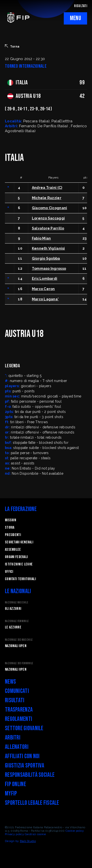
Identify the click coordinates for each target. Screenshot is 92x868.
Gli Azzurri (13, 609)
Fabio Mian (41, 238)
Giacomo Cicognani (50, 208)
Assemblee (13, 550)
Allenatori (17, 747)
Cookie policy (75, 831)
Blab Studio (28, 841)
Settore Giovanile (24, 728)
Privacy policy (14, 834)
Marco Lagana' (45, 299)
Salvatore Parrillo (48, 228)
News (10, 682)
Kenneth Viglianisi (48, 248)
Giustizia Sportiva (25, 766)
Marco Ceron (43, 289)
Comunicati (17, 691)
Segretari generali (19, 542)
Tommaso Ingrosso (49, 268)
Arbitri (13, 738)
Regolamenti (19, 719)
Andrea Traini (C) (47, 188)
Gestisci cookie (35, 834)
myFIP (11, 794)
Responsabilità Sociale (30, 775)
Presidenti (13, 535)
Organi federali (16, 557)
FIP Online (15, 784)
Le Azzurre (13, 627)
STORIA (10, 528)
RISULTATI (81, 6)
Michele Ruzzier (47, 198)
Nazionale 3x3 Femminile (19, 663)
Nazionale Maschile (17, 603)
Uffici (9, 572)
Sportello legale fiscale (32, 803)
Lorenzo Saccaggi (48, 218)
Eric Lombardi (45, 279)
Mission (10, 520)
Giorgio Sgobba (46, 258)
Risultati (15, 700)
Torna (12, 46)
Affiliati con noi (22, 756)
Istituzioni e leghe (19, 564)
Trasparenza (19, 710)
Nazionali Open (16, 646)
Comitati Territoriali (20, 579)
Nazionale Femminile (17, 621)
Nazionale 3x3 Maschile (19, 640)
